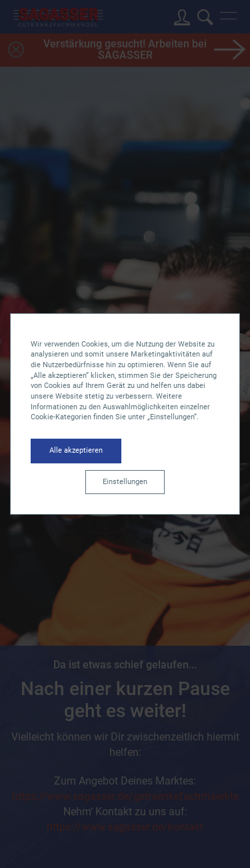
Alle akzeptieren (76, 450)
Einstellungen (125, 482)
